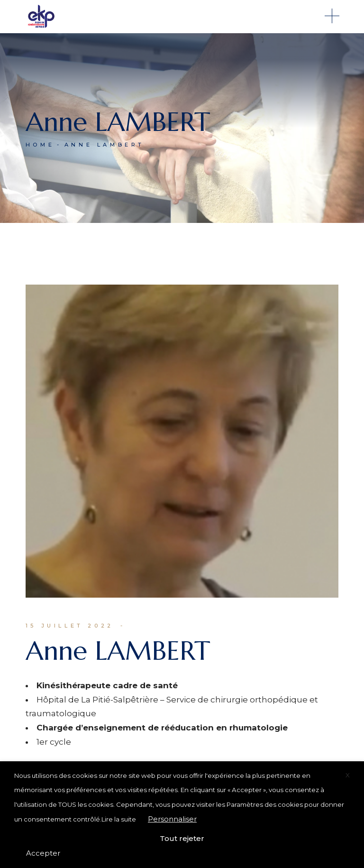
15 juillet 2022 (70, 626)
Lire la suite (119, 819)
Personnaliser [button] (172, 819)
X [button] (348, 775)
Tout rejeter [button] (182, 838)
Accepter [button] (43, 853)
